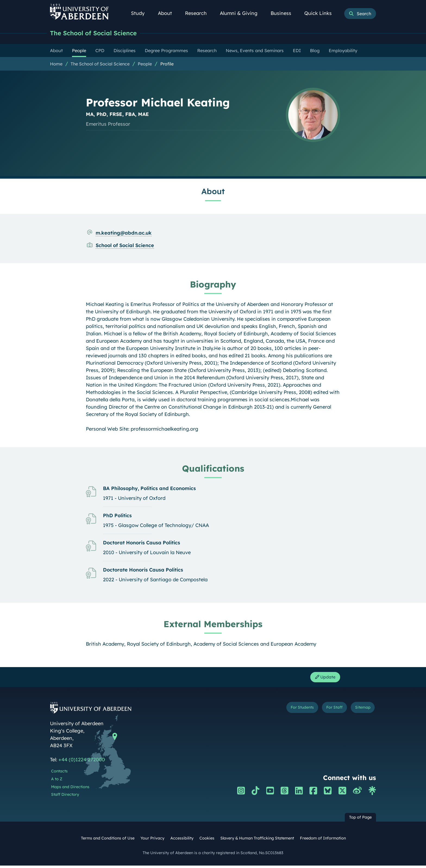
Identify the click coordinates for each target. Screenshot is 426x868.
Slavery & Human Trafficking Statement (257, 841)
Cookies (207, 841)
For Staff (325, 711)
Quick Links (321, 13)
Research (199, 13)
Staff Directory (65, 797)
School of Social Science (125, 246)
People (145, 64)
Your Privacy (152, 841)
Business (284, 13)
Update (323, 679)
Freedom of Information (323, 841)
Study (141, 13)
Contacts (59, 774)
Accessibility (182, 841)
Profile (167, 64)
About (168, 13)
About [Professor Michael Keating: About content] (213, 192)
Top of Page (360, 820)
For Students (285, 711)
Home (56, 64)
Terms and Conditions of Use (108, 841)
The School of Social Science (99, 33)
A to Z (57, 781)
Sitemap (360, 711)
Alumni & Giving (242, 13)
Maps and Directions (70, 789)
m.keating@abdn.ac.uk (124, 233)
